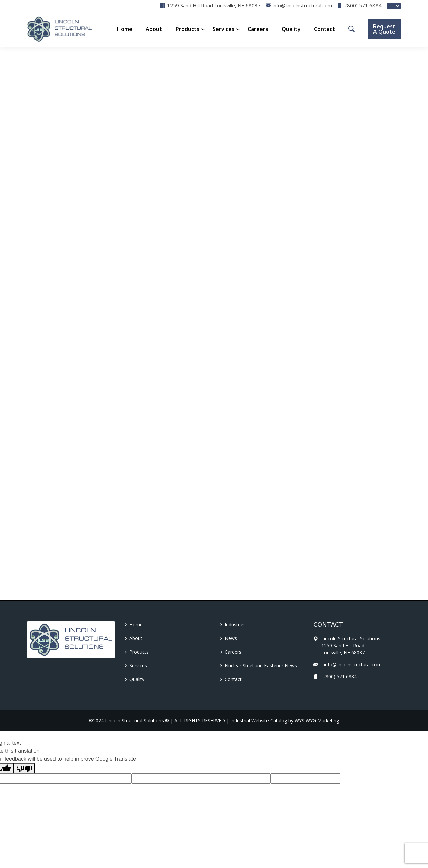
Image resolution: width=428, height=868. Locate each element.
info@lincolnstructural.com (347, 664)
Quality (291, 29)
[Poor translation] (24, 768)
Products (139, 652)
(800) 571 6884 (359, 6)
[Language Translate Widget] (394, 6)
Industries (235, 624)
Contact (325, 29)
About (154, 29)
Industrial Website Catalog (259, 721)
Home (125, 29)
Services (224, 29)
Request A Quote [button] (384, 29)
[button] (187, 29)
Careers (258, 29)
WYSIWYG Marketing (317, 721)
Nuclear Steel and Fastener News (261, 665)
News (231, 638)
